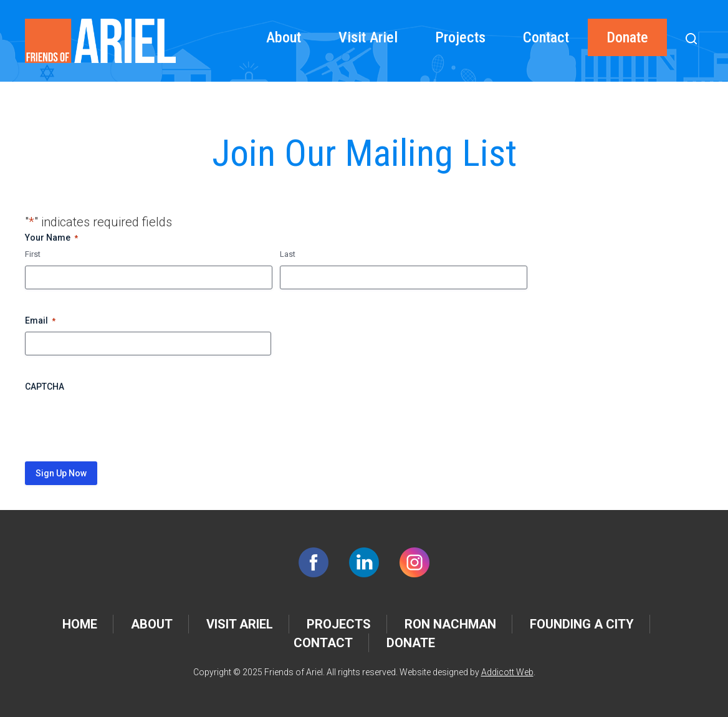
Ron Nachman (450, 624)
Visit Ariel (368, 37)
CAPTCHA (45, 387)
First (33, 254)
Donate (627, 37)
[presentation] (120, 422)
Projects (460, 37)
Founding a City (582, 624)
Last (288, 254)
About (284, 37)
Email (40, 321)
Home (80, 624)
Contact (546, 37)
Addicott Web (507, 672)
